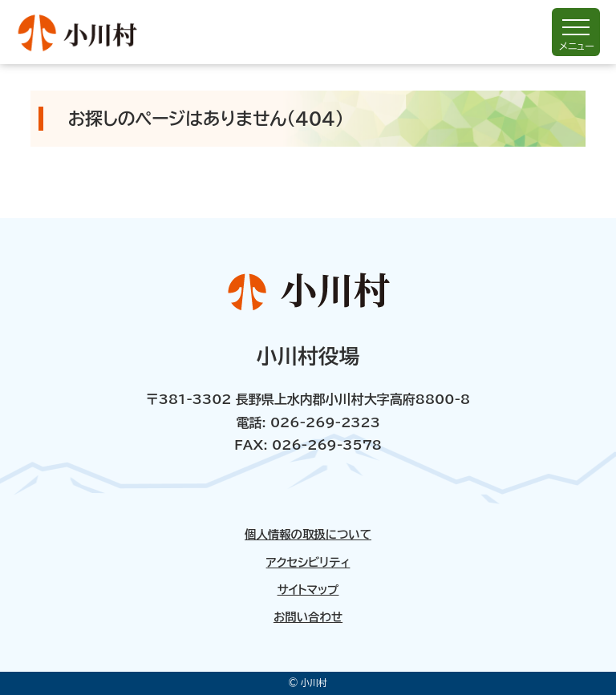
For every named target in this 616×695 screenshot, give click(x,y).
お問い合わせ (308, 617)
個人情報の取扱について (308, 535)
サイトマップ (308, 590)
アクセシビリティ (308, 563)
